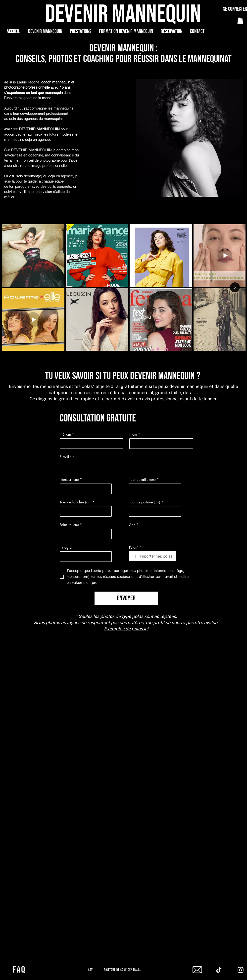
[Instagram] (84, 557)
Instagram (67, 547)
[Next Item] (235, 287)
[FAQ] (20, 970)
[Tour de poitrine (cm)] (154, 511)
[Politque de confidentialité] (124, 970)
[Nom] (160, 444)
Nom (135, 434)
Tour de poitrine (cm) (146, 502)
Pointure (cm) (71, 525)
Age (134, 525)
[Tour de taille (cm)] (154, 489)
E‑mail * (67, 457)
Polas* (135, 547)
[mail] (197, 970)
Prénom (67, 434)
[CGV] (91, 970)
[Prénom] (90, 444)
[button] (240, 20)
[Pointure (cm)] (84, 534)
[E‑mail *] (125, 466)
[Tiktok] (219, 970)
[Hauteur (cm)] (84, 489)
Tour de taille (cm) (144, 479)
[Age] (154, 534)
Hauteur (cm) (71, 479)
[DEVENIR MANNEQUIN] (123, 14)
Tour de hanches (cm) (77, 502)
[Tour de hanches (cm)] (84, 511)
